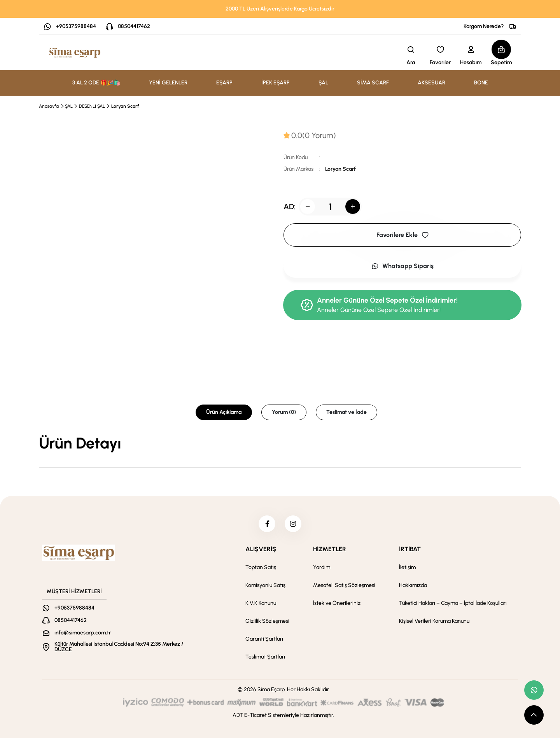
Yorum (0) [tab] (284, 412)
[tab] (310, 135)
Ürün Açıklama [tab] (224, 412)
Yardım (322, 570)
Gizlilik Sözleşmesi (267, 624)
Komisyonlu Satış (265, 588)
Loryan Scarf (125, 106)
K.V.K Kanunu (261, 606)
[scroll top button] (534, 715)
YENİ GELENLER (168, 83)
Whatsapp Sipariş (402, 266)
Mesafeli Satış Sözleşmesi (344, 588)
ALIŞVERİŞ (261, 552)
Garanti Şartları (264, 642)
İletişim (407, 570)
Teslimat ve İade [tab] (346, 412)
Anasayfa (49, 106)
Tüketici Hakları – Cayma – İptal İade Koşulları (453, 606)
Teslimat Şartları (265, 660)
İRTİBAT (410, 552)
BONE (481, 83)
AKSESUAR (431, 83)
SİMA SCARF (373, 83)
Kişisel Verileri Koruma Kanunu (434, 624)
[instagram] (294, 525)
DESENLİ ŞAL (92, 106)
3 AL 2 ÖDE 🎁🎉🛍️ (96, 83)
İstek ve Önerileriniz (337, 606)
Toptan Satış (261, 570)
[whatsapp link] (534, 690)
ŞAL (69, 106)
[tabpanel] (280, 443)
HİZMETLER (330, 552)
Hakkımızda (413, 588)
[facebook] (266, 525)
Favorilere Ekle (402, 235)
